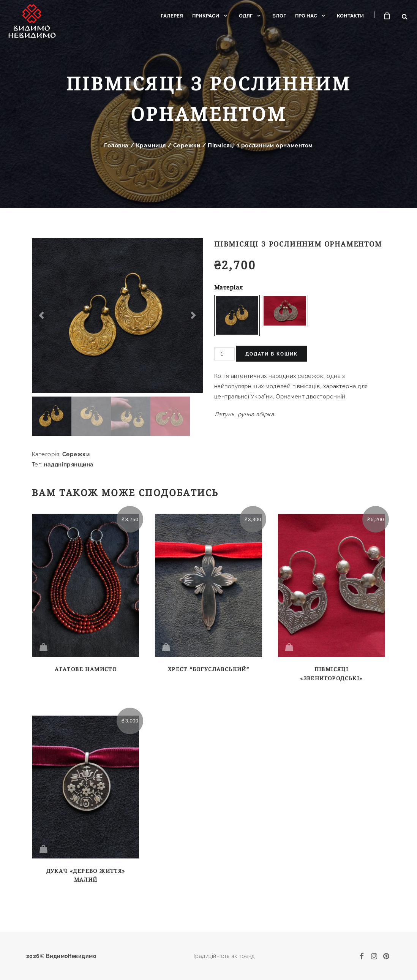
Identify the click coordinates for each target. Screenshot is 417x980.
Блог (277, 16)
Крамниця (151, 145)
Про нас (304, 16)
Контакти (348, 16)
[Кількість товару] (224, 354)
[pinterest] (386, 956)
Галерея (170, 16)
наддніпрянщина (69, 465)
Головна (116, 145)
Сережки (187, 145)
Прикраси (203, 16)
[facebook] (362, 956)
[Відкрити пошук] (405, 17)
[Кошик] (386, 16)
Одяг (243, 16)
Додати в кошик (272, 354)
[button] (41, 315)
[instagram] (374, 956)
